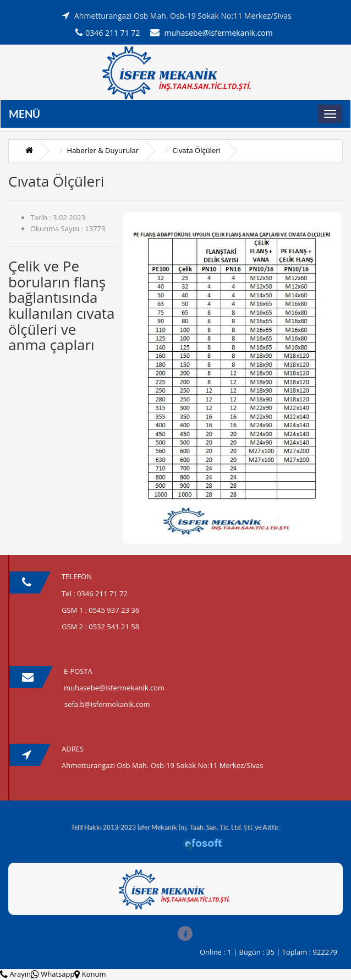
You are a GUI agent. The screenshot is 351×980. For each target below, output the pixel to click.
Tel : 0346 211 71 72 (95, 594)
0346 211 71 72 (108, 33)
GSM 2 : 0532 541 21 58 (100, 627)
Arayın (15, 974)
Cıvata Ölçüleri (197, 150)
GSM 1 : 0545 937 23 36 (100, 610)
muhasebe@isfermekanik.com (212, 33)
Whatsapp (53, 974)
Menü (24, 114)
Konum (90, 974)
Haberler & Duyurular (103, 150)
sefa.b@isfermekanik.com (107, 704)
